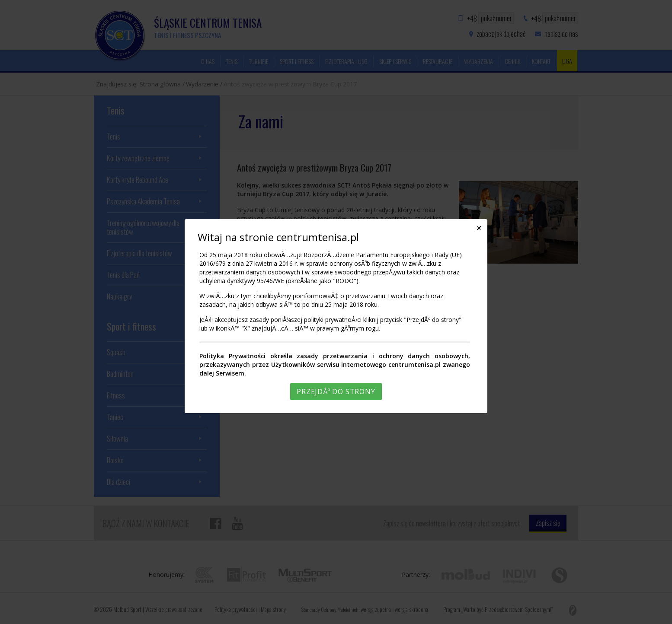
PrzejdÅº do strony (336, 392)
